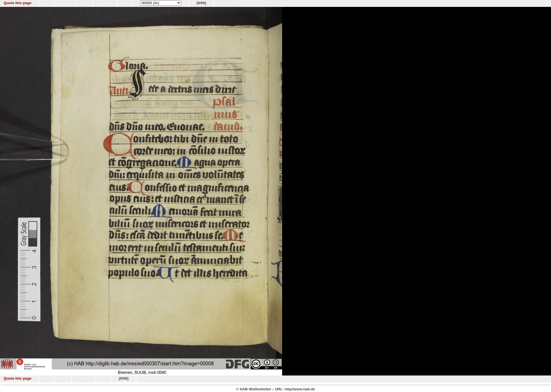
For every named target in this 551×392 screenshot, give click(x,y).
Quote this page (17, 3)
